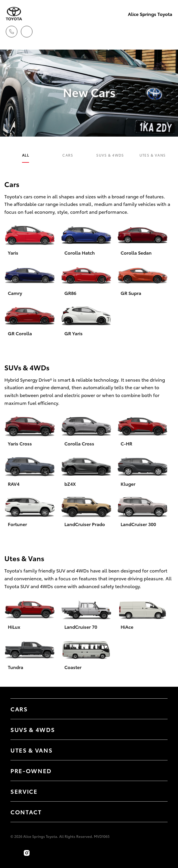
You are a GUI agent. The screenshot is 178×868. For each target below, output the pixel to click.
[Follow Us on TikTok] (39, 853)
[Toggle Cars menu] (157, 709)
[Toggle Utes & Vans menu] (157, 750)
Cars (68, 155)
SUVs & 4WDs (110, 155)
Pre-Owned (31, 771)
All (26, 155)
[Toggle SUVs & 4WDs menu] (157, 729)
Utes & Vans (153, 155)
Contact (26, 812)
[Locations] (27, 32)
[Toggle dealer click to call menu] (12, 32)
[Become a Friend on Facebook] (14, 853)
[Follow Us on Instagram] (27, 853)
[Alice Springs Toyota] (14, 14)
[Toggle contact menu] (157, 771)
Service (24, 791)
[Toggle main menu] (166, 32)
